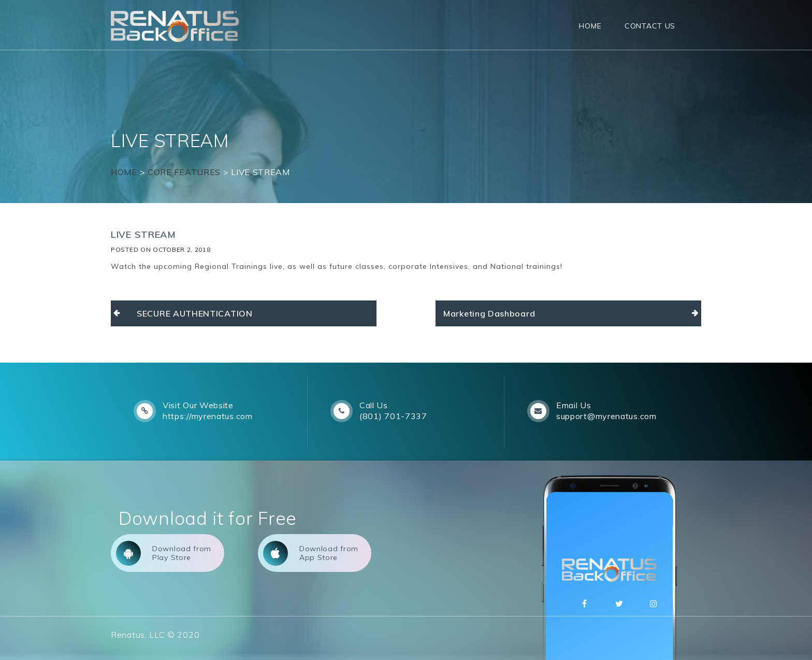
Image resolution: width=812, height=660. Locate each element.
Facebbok (585, 604)
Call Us (374, 405)
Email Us (574, 405)
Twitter (619, 604)
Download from (164, 553)
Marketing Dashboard (489, 313)
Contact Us (650, 26)
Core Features (184, 172)
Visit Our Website (198, 405)
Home (590, 26)
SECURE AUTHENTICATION (195, 313)
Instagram (654, 604)
